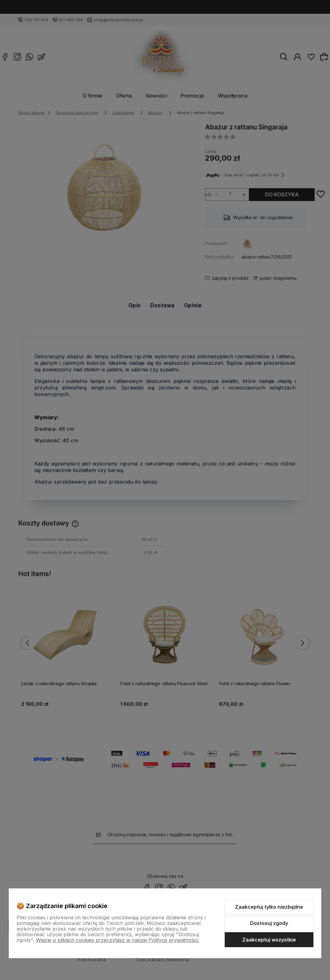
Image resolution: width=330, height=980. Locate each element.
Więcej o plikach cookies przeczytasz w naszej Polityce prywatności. (117, 940)
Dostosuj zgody (269, 923)
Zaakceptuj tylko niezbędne (269, 907)
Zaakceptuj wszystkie (269, 940)
